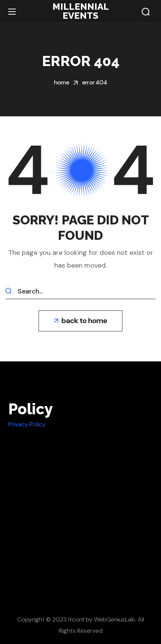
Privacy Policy (27, 424)
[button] (146, 12)
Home (61, 82)
